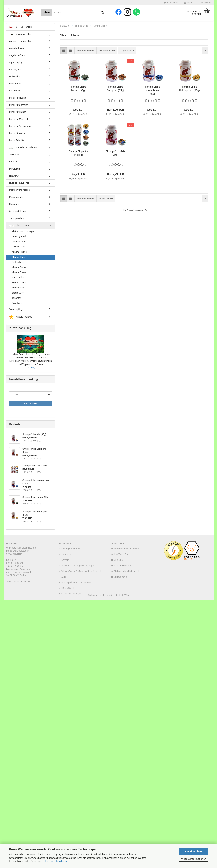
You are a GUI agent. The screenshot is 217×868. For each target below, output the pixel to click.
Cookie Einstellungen (72, 600)
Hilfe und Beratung (123, 572)
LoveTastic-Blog (122, 561)
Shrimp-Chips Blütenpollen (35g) (190, 95)
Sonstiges (17, 309)
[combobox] (85, 57)
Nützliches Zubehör (19, 189)
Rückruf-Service (69, 595)
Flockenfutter (19, 248)
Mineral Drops (19, 279)
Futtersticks (18, 268)
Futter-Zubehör (17, 146)
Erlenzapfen (15, 90)
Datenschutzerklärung (56, 861)
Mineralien (14, 175)
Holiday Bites (18, 253)
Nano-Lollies (18, 284)
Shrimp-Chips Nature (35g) (79, 95)
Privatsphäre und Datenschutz (76, 589)
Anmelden (31, 410)
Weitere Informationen (194, 859)
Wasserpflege (16, 315)
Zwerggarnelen (20, 40)
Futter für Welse (17, 139)
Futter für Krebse (18, 118)
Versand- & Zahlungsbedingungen (78, 572)
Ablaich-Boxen (16, 54)
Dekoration (15, 83)
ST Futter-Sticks (21, 33)
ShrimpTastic (19, 232)
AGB (63, 583)
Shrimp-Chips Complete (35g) (115, 95)
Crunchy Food (19, 243)
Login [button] (188, 3)
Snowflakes (18, 294)
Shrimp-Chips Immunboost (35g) (152, 96)
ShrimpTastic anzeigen (23, 238)
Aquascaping (16, 69)
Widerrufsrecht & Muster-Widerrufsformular (82, 578)
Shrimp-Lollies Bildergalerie (127, 578)
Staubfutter (18, 299)
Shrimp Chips (19, 263)
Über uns (118, 566)
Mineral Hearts (19, 258)
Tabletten (17, 304)
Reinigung (14, 210)
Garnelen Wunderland (24, 154)
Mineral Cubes (19, 273)
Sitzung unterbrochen (72, 555)
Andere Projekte (21, 323)
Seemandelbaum (18, 217)
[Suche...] (47, 13)
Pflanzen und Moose (19, 196)
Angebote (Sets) (17, 61)
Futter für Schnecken (20, 132)
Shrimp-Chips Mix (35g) (115, 159)
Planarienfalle (16, 203)
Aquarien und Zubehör (20, 47)
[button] (171, 3)
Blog (33, 374)
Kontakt (65, 566)
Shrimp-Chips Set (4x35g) (78, 159)
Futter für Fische (17, 104)
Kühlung (13, 168)
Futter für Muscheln (19, 125)
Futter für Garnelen (19, 111)
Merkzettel (204, 3)
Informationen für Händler (127, 555)
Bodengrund (15, 76)
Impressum (67, 561)
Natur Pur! (14, 182)
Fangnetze (14, 97)
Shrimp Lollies (19, 289)
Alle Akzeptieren (194, 851)
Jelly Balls (14, 161)
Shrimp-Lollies (16, 224)
